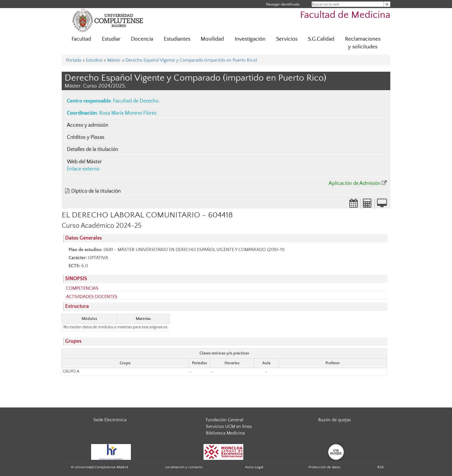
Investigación (250, 39)
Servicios (287, 39)
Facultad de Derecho (136, 101)
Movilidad (212, 39)
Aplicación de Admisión (355, 183)
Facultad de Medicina (345, 15)
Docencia (142, 39)
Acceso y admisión (88, 125)
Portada (74, 60)
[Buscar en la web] (387, 4)
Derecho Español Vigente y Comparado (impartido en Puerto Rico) (191, 60)
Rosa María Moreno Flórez (128, 113)
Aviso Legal (254, 467)
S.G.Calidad (321, 39)
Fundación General (225, 420)
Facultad (81, 39)
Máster (114, 60)
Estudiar (111, 39)
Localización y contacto (184, 467)
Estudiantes (177, 39)
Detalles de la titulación (93, 149)
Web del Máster (84, 162)
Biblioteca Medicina (225, 433)
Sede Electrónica (110, 420)
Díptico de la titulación (96, 191)
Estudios (94, 60)
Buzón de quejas (335, 420)
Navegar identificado (283, 4)
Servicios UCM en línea (229, 426)
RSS (381, 467)
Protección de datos (324, 467)
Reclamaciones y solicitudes (363, 43)
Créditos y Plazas (86, 137)
